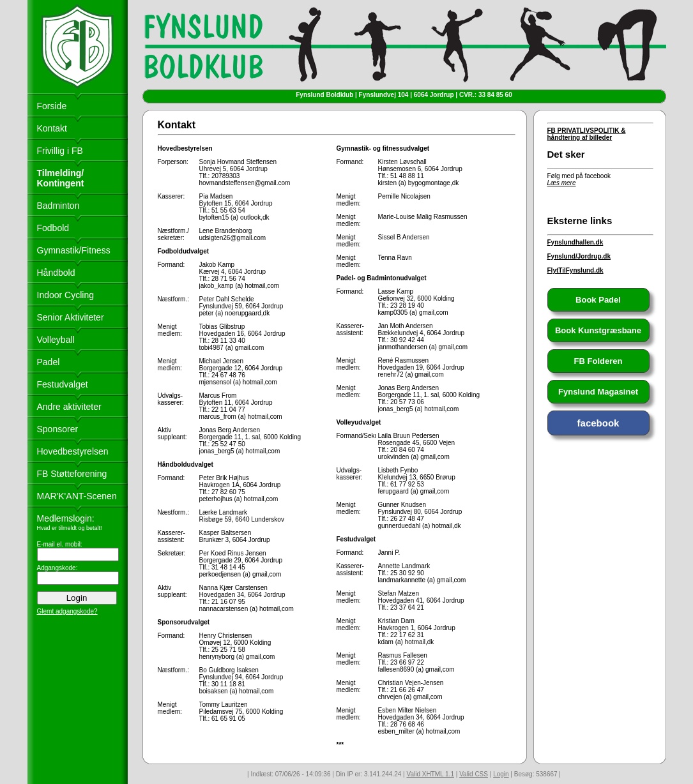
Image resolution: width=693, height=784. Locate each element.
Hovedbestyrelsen (73, 451)
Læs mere (562, 183)
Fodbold (53, 228)
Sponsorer (58, 429)
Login (501, 774)
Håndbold (56, 273)
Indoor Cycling (66, 295)
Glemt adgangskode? (67, 611)
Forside (52, 106)
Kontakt (52, 128)
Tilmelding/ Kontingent (61, 178)
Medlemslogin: (66, 518)
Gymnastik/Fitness (74, 250)
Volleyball (56, 340)
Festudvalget (63, 384)
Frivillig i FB (60, 151)
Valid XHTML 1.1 (430, 774)
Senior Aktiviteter (71, 317)
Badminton (58, 206)
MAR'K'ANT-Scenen (77, 496)
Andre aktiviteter (69, 407)
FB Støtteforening (72, 474)
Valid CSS (474, 774)
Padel (49, 362)
